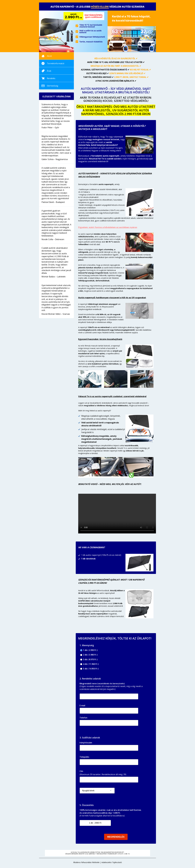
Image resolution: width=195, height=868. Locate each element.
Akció (49, 56)
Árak (49, 71)
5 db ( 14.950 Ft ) (89, 669)
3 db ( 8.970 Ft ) (89, 660)
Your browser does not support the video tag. (117, 514)
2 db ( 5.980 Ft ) (89, 655)
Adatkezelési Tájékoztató (112, 862)
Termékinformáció (56, 63)
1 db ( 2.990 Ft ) (89, 650)
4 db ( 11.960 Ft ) (89, 664)
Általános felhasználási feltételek (86, 862)
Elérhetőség (53, 86)
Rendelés (51, 78)
